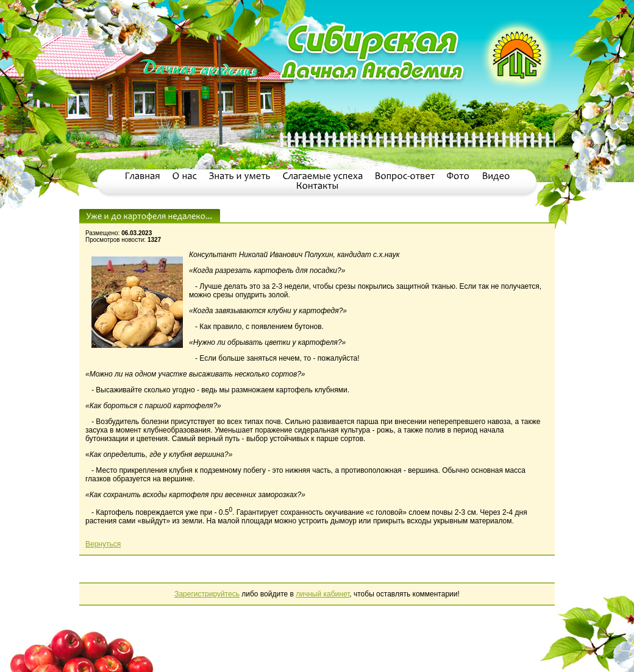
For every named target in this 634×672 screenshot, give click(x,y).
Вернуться (103, 544)
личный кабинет (322, 594)
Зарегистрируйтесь (207, 594)
